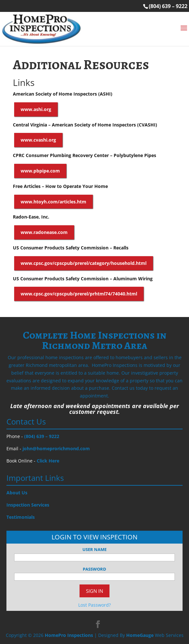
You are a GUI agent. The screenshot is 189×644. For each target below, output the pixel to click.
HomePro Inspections (69, 635)
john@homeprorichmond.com (56, 448)
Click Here (48, 461)
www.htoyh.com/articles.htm (53, 202)
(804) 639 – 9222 (168, 6)
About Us (17, 493)
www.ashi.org (36, 109)
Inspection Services (28, 505)
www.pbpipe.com (40, 171)
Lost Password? (94, 605)
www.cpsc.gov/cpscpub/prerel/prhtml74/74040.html (79, 294)
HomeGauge (140, 635)
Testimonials (21, 517)
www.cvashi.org (38, 140)
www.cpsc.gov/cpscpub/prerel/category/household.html (84, 263)
